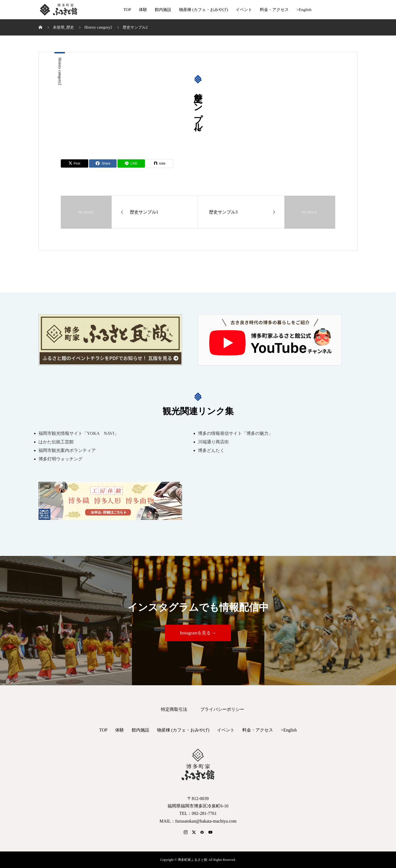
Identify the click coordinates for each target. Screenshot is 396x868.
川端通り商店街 (213, 442)
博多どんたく (211, 450)
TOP (127, 10)
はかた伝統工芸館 (56, 442)
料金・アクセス (274, 10)
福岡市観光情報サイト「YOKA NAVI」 (79, 433)
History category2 (60, 71)
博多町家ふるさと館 (58, 10)
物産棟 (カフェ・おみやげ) (204, 10)
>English (304, 10)
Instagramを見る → (198, 633)
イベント (244, 10)
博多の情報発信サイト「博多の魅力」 (235, 433)
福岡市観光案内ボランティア (67, 450)
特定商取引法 (174, 709)
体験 (143, 10)
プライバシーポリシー (222, 709)
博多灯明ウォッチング (61, 459)
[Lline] (131, 163)
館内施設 (163, 10)
